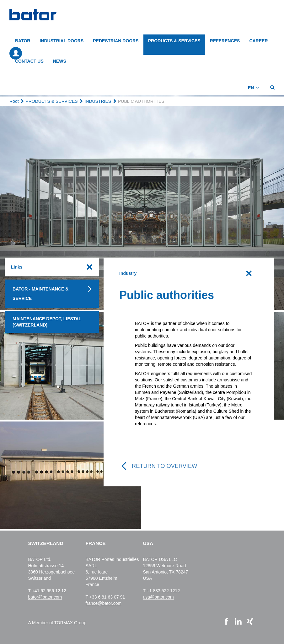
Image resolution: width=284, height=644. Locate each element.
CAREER (258, 41)
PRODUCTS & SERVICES (174, 41)
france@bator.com (104, 603)
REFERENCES (225, 41)
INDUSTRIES (98, 101)
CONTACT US (29, 61)
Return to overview (164, 466)
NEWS (60, 61)
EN (251, 88)
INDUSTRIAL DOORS (62, 41)
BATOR (23, 41)
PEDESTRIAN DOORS (116, 41)
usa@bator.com (158, 597)
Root (14, 101)
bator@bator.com (45, 597)
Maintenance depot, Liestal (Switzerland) (47, 322)
